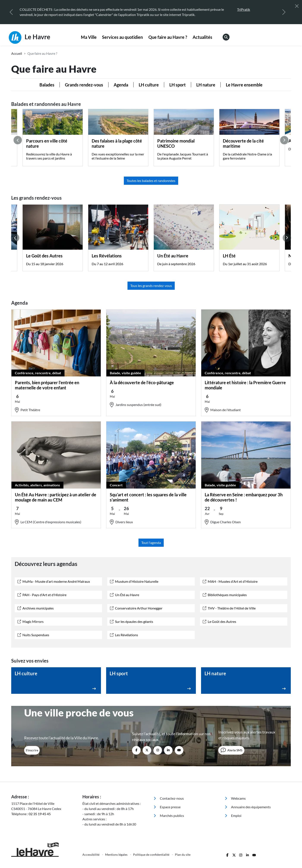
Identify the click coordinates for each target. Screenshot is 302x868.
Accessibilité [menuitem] (91, 855)
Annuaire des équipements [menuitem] (248, 807)
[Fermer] (297, 6)
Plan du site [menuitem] (183, 855)
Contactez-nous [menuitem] (169, 798)
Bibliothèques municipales (225, 595)
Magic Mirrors (31, 621)
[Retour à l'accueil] (44, 850)
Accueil (17, 53)
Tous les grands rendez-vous (151, 285)
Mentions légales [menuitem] (117, 855)
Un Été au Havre (125, 595)
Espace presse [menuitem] (167, 807)
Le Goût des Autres (219, 621)
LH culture (149, 85)
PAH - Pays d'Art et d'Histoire (42, 595)
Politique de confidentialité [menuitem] (152, 855)
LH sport (178, 85)
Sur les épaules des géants (132, 621)
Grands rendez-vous (84, 85)
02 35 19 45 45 (40, 814)
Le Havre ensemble (244, 85)
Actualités (202, 37)
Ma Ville (89, 37)
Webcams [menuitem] (235, 798)
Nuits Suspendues (33, 635)
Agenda (121, 85)
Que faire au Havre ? (168, 37)
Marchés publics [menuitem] (169, 816)
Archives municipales (36, 608)
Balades (47, 85)
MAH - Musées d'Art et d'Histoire (230, 581)
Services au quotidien (122, 37)
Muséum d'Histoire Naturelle (134, 581)
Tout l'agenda (151, 542)
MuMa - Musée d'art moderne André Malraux (54, 581)
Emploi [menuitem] (233, 816)
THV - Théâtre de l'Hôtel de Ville (229, 608)
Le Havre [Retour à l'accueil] (29, 38)
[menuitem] (89, 37)
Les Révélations (124, 635)
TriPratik (244, 9)
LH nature (206, 85)
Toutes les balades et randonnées (151, 181)
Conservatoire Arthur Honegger (136, 608)
